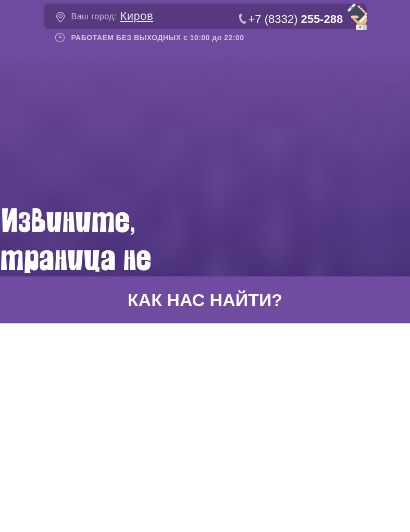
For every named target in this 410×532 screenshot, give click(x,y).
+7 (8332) (296, 19)
